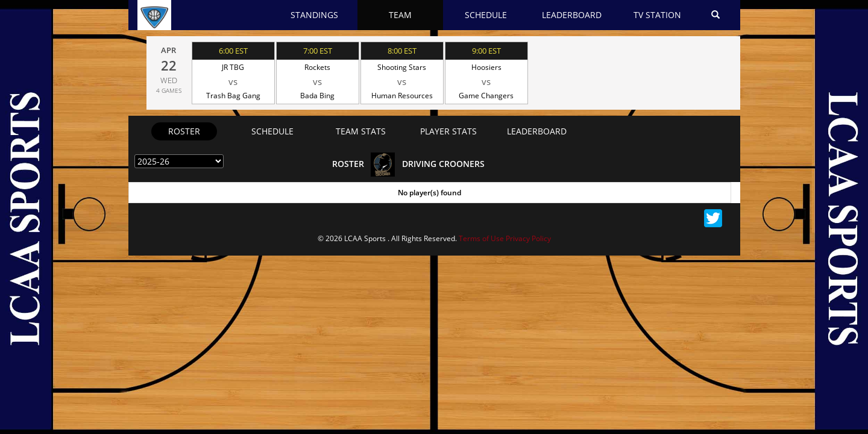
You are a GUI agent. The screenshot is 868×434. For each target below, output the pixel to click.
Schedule (486, 15)
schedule (272, 131)
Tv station (657, 15)
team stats (361, 131)
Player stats (448, 131)
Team (400, 15)
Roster (184, 131)
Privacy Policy (528, 238)
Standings (314, 15)
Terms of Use (481, 238)
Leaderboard (572, 15)
